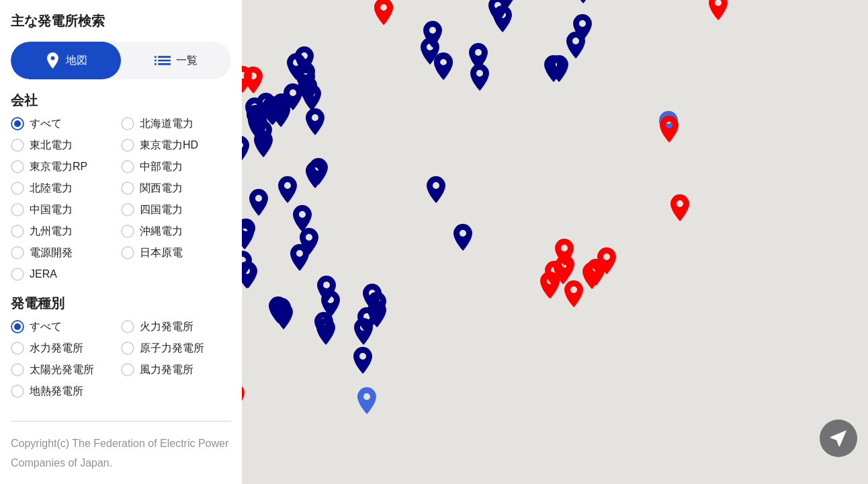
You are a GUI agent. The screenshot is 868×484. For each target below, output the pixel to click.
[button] (433, 34)
